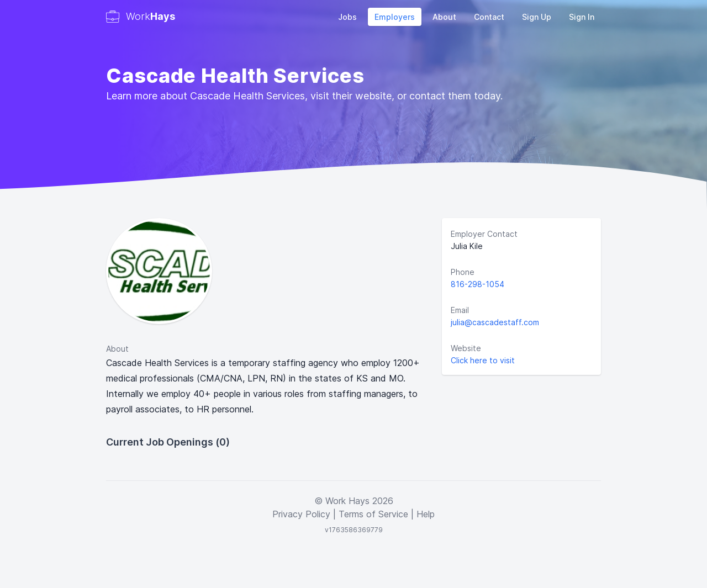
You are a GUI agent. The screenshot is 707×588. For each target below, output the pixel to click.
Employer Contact (484, 234)
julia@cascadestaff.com (495, 322)
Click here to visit (483, 360)
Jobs (347, 17)
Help (426, 514)
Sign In (582, 17)
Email (460, 310)
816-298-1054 (478, 284)
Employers (395, 17)
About (444, 17)
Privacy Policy (301, 514)
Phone (463, 272)
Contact (489, 17)
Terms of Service (373, 514)
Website (466, 348)
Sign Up (537, 17)
